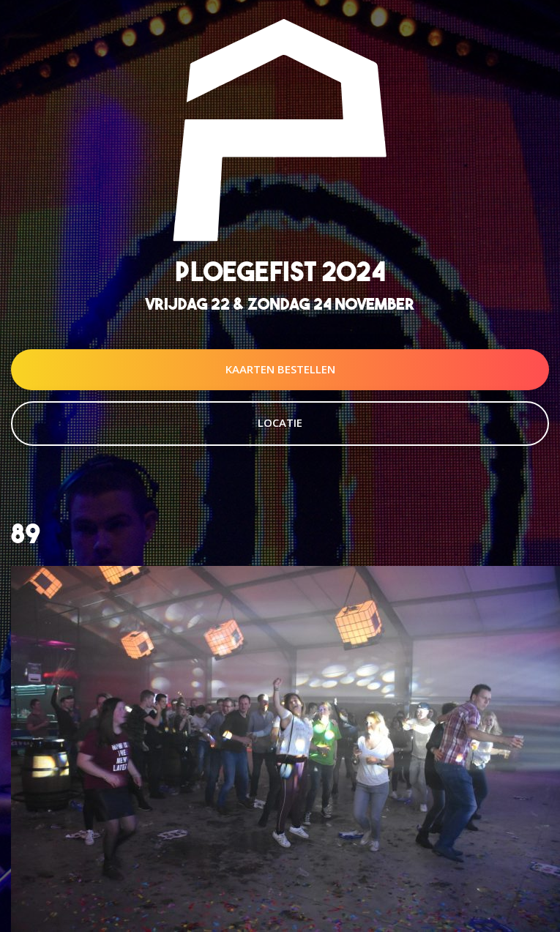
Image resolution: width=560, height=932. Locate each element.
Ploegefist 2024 (280, 271)
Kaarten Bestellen (280, 369)
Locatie (280, 422)
